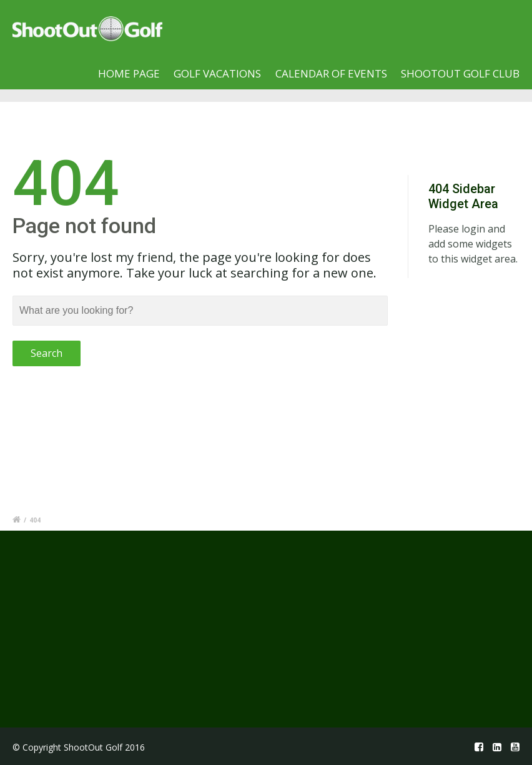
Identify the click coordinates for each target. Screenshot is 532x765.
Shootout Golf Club (460, 73)
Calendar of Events (331, 73)
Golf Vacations (217, 73)
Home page (129, 73)
